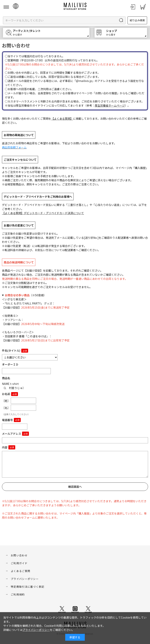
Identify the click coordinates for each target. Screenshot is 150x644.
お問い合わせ (19, 555)
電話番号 (7, 420)
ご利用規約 (18, 594)
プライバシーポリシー (25, 579)
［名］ (6, 408)
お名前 (6, 394)
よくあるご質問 (21, 571)
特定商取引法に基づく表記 (28, 587)
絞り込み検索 (137, 20)
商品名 (6, 378)
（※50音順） (26, 295)
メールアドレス (12, 434)
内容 (5, 447)
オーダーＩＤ (10, 364)
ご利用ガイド (19, 563)
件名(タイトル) (11, 350)
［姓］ (6, 401)
